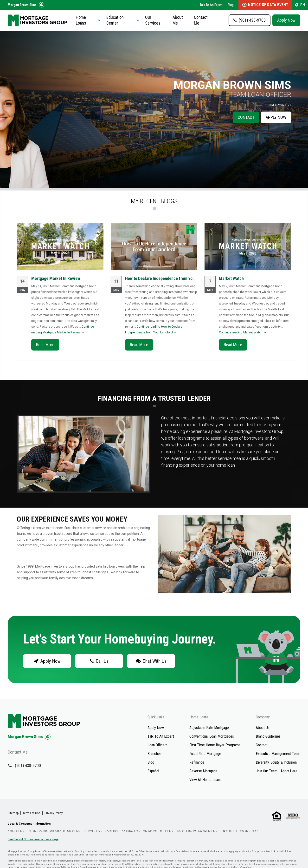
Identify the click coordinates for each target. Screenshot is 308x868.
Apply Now (286, 20)
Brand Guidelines (268, 736)
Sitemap (13, 813)
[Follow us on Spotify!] (42, 5)
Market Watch (231, 278)
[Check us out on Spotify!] (48, 737)
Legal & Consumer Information (29, 824)
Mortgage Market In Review (56, 278)
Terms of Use (32, 813)
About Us (263, 728)
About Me (178, 20)
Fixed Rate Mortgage (205, 754)
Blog (231, 5)
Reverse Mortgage (203, 771)
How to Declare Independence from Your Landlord (169, 278)
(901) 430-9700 (28, 765)
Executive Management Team (278, 754)
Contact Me (201, 20)
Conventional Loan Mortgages (212, 736)
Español (153, 771)
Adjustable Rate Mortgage (209, 728)
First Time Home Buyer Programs (215, 745)
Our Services (153, 20)
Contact (246, 117)
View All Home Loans (205, 780)
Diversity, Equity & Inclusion (276, 762)
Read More (45, 345)
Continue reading (243, 332)
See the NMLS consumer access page (33, 839)
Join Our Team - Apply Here (277, 771)
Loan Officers (157, 745)
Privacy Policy (54, 813)
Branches (154, 754)
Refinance (197, 762)
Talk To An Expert (211, 5)
